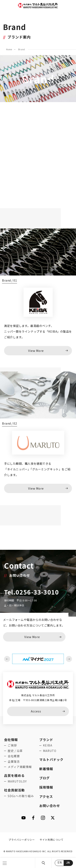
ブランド (46, 740)
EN (60, 862)
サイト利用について (52, 840)
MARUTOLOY (17, 781)
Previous (7, 659)
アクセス (46, 796)
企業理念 (14, 761)
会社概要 (14, 756)
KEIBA (48, 745)
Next (69, 659)
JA (68, 862)
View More (32, 637)
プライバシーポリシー (22, 840)
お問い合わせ (50, 806)
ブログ (44, 778)
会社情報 (11, 740)
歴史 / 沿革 (15, 751)
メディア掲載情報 (20, 767)
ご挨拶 (12, 745)
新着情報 (46, 769)
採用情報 (46, 787)
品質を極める (14, 775)
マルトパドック (51, 759)
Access (36, 711)
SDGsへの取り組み (21, 796)
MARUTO (50, 751)
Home (9, 49)
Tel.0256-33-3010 (32, 592)
